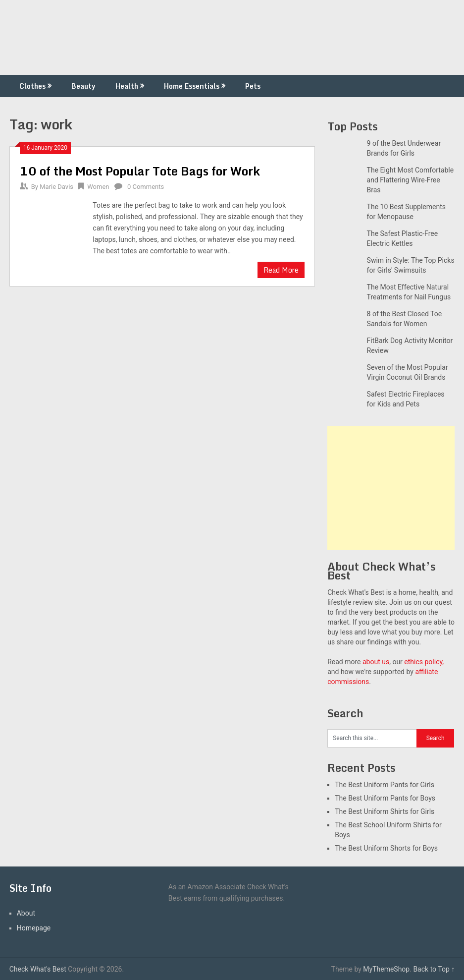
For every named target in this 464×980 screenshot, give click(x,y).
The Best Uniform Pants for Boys (385, 798)
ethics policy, (424, 662)
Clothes (32, 86)
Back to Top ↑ (434, 969)
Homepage (34, 928)
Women (98, 187)
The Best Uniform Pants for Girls (385, 785)
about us (376, 662)
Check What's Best (38, 969)
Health (127, 86)
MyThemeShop (386, 969)
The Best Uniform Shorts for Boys (386, 848)
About (26, 913)
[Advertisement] (391, 488)
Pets (253, 86)
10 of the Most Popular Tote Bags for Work (140, 171)
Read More (281, 270)
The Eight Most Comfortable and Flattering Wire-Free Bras (411, 180)
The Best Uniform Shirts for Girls (385, 811)
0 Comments (146, 187)
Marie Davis (56, 187)
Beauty (83, 86)
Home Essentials (192, 86)
